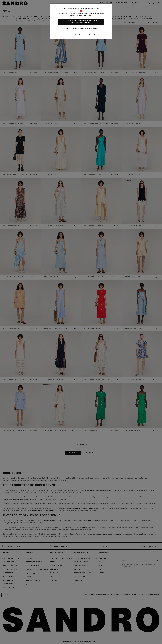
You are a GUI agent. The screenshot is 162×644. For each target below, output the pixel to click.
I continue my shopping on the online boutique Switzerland (81, 29)
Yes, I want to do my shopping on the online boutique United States (81, 22)
